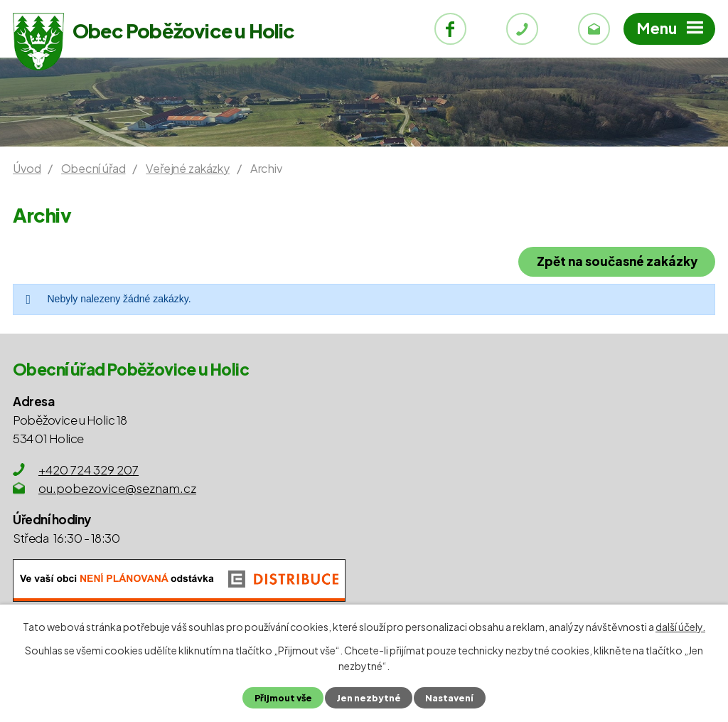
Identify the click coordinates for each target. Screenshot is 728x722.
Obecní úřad (93, 168)
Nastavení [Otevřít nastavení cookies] (449, 698)
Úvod (27, 168)
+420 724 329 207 (89, 469)
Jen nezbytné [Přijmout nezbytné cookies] (369, 698)
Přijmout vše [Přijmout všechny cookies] (283, 698)
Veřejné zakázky (188, 168)
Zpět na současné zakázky (617, 261)
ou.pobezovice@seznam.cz (117, 488)
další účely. (680, 627)
